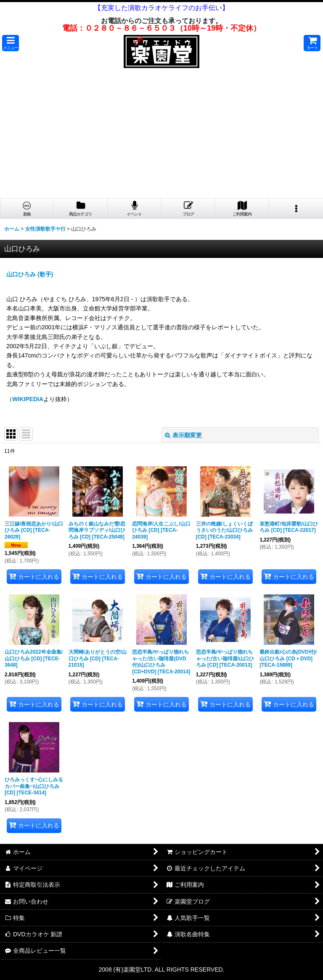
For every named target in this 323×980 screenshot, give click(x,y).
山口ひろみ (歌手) (30, 274)
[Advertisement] (161, 135)
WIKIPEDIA (28, 399)
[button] (11, 43)
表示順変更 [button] (183, 435)
